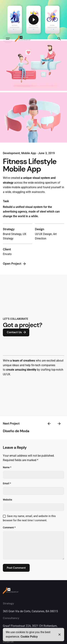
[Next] (59, 424)
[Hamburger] (8, 39)
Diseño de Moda (16, 431)
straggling (19, 192)
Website (8, 500)
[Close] (59, 635)
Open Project (15, 264)
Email (7, 483)
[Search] (59, 39)
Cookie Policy (29, 637)
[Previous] (49, 424)
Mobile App (29, 153)
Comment (9, 528)
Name (7, 467)
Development (11, 153)
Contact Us (17, 332)
